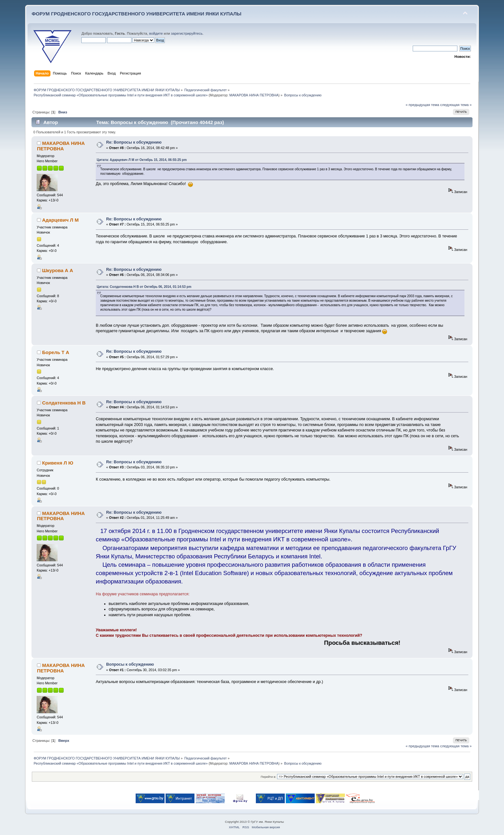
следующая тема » (456, 105)
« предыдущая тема (422, 105)
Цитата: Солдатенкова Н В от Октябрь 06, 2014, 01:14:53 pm (144, 287)
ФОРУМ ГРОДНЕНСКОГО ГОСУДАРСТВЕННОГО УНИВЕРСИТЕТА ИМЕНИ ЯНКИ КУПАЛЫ (136, 14)
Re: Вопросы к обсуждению (134, 142)
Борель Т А (56, 352)
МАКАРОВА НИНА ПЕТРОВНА (254, 95)
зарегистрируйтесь (187, 33)
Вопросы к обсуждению (130, 664)
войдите (156, 33)
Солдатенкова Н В (64, 403)
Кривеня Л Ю (58, 463)
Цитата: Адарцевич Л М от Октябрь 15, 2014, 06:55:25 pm (142, 160)
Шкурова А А (58, 270)
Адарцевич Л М (60, 220)
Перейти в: (268, 777)
